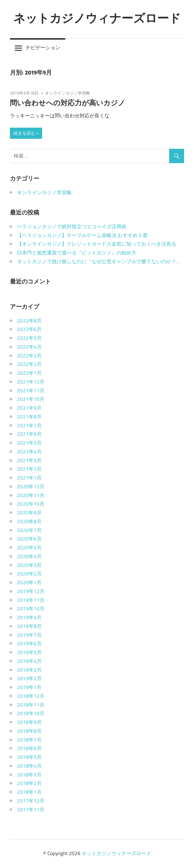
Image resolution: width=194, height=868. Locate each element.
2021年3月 (29, 460)
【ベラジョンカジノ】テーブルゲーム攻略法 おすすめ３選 (82, 235)
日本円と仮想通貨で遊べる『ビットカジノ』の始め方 (77, 253)
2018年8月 (29, 731)
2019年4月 (29, 661)
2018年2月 (29, 783)
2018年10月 (31, 713)
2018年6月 (29, 748)
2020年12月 (31, 487)
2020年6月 (29, 539)
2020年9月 (29, 513)
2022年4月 (29, 347)
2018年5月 (29, 757)
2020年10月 (31, 504)
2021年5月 (29, 443)
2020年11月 (31, 495)
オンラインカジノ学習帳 (68, 93)
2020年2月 (29, 574)
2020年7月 (29, 530)
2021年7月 (29, 425)
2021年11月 (31, 391)
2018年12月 (31, 696)
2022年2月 (29, 364)
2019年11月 (31, 600)
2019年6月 (29, 644)
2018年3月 (29, 775)
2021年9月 (29, 408)
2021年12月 (31, 382)
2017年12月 (31, 801)
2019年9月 (29, 617)
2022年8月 (29, 321)
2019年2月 (29, 678)
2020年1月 (29, 582)
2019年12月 (31, 591)
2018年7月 (29, 740)
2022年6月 (29, 329)
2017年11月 (31, 810)
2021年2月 (29, 469)
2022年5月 (29, 338)
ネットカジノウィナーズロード (97, 18)
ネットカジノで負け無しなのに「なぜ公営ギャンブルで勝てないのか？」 (99, 261)
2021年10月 (31, 399)
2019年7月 (29, 635)
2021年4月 (29, 452)
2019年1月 (29, 687)
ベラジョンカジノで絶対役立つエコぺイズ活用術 (72, 227)
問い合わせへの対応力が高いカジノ (68, 103)
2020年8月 (29, 521)
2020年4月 (29, 556)
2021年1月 (29, 478)
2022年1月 (29, 373)
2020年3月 (29, 565)
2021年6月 (29, 434)
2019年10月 (31, 609)
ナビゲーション (43, 48)
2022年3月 (29, 356)
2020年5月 (29, 548)
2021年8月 (29, 417)
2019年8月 (29, 626)
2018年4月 (29, 766)
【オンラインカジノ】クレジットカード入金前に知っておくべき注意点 (97, 244)
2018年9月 (29, 722)
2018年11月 (31, 705)
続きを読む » (26, 133)
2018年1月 (29, 792)
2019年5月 (29, 652)
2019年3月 (29, 670)
